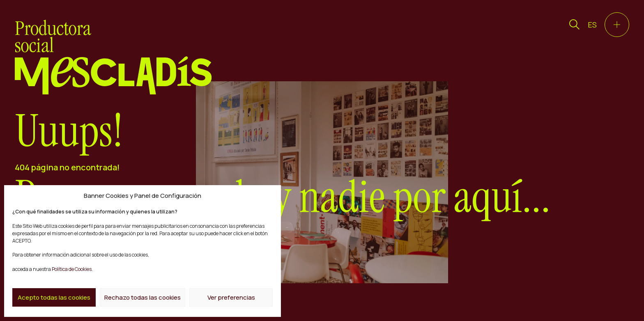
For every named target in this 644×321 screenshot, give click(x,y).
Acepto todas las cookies (54, 297)
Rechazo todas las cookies (143, 297)
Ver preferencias (231, 297)
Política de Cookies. (72, 269)
